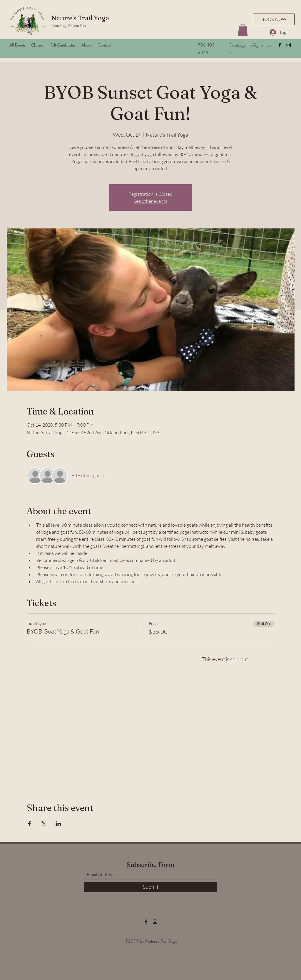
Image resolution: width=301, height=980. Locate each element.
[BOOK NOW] (274, 19)
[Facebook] (280, 45)
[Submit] (150, 887)
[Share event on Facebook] (30, 824)
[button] (243, 30)
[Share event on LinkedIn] (58, 824)
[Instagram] (289, 45)
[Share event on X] (44, 824)
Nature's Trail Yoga (80, 18)
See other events (150, 201)
